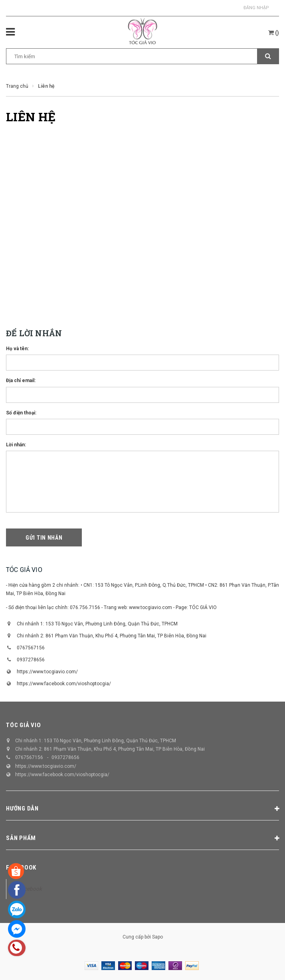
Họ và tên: (17, 349)
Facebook (21, 868)
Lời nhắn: (16, 445)
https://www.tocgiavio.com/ (47, 672)
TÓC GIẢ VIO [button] (23, 725)
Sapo (157, 937)
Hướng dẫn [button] (142, 809)
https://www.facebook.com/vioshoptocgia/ (64, 684)
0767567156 (31, 648)
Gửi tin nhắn (44, 538)
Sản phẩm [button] (142, 838)
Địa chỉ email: (21, 381)
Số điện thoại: (21, 413)
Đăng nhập (256, 8)
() (274, 33)
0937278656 (31, 660)
